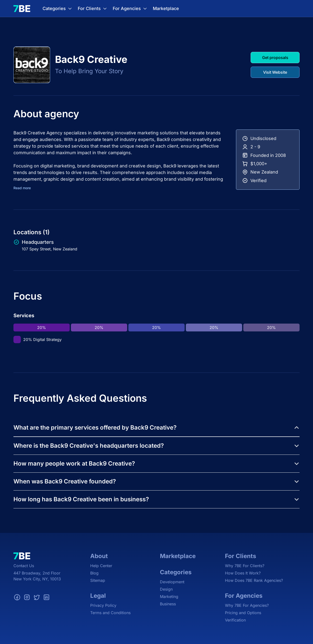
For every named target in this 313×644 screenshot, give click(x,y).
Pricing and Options (243, 613)
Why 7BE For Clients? (245, 566)
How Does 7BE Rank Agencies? (254, 580)
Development (172, 582)
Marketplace (166, 9)
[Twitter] (37, 598)
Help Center (101, 566)
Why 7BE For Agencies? (247, 605)
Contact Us (24, 566)
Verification (235, 620)
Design (166, 589)
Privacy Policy (103, 605)
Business (168, 604)
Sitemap (98, 580)
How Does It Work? (243, 573)
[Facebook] (17, 598)
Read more (22, 188)
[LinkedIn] (46, 598)
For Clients (93, 9)
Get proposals (275, 58)
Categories (58, 9)
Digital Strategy (47, 340)
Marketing (169, 597)
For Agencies (130, 9)
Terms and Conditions (110, 613)
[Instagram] (27, 598)
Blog (94, 573)
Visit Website (275, 72)
